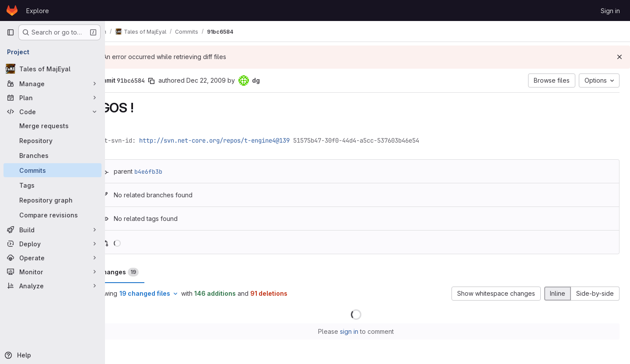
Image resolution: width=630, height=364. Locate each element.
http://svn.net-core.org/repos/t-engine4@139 (238, 140)
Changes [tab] (142, 272)
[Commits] (52, 170)
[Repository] (52, 140)
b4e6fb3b (171, 171)
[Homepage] (12, 10)
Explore (38, 11)
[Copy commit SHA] (175, 81)
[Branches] (52, 155)
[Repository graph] (52, 200)
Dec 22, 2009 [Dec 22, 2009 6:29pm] (229, 80)
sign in (361, 331)
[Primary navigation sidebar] (10, 32)
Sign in (610, 11)
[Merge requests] (52, 126)
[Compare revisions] (52, 215)
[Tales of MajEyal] (52, 69)
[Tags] (52, 185)
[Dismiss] (619, 57)
